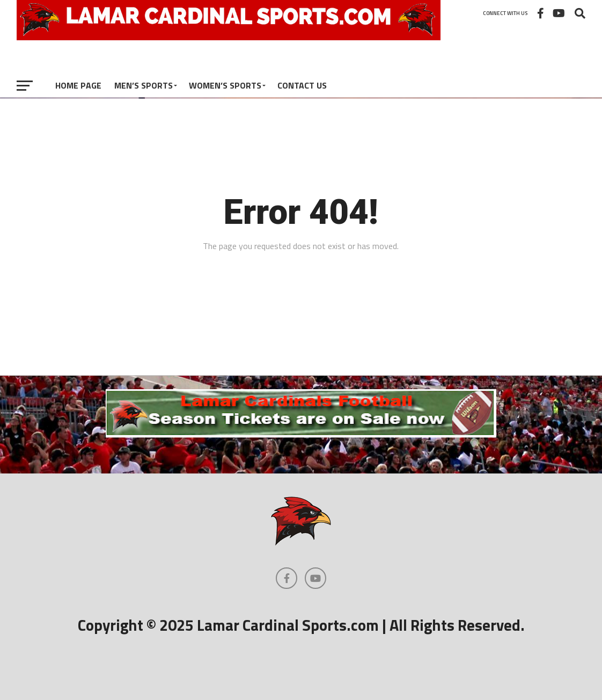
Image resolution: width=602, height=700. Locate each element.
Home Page (78, 85)
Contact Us (302, 85)
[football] (301, 434)
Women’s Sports (225, 85)
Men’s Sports (144, 85)
